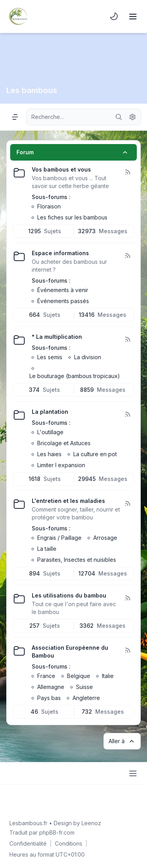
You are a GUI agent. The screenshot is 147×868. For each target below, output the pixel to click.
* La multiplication (57, 337)
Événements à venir (63, 290)
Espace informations (60, 253)
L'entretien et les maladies (68, 501)
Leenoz (91, 823)
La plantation (50, 412)
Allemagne (51, 687)
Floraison (49, 206)
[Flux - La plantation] (127, 415)
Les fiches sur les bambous (72, 217)
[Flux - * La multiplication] (127, 340)
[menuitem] (114, 16)
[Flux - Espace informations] (127, 256)
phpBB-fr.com (57, 832)
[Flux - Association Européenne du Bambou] (127, 651)
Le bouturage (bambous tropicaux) (75, 376)
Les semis (50, 357)
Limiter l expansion (61, 465)
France (46, 676)
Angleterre (86, 698)
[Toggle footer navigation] (133, 773)
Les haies (49, 454)
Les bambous (32, 90)
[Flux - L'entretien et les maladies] (127, 504)
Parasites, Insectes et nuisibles (77, 560)
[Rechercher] (119, 117)
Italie (108, 676)
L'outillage (50, 432)
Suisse (84, 687)
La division (88, 357)
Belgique (79, 676)
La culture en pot (95, 454)
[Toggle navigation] (133, 16)
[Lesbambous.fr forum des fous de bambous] (18, 16)
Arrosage (105, 538)
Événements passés (63, 301)
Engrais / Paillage (59, 538)
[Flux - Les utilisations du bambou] (127, 598)
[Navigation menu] (15, 117)
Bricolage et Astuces (64, 443)
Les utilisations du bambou (69, 595)
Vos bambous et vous (61, 169)
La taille (47, 549)
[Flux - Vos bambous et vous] (127, 172)
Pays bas (49, 698)
